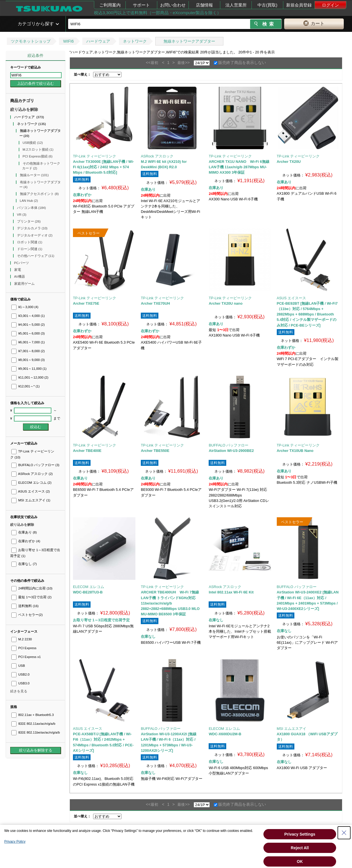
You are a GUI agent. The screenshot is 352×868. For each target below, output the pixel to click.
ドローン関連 (30, 249)
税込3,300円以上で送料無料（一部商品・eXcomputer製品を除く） (158, 13)
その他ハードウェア (36, 256)
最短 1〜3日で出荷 (32, 597)
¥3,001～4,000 (28, 316)
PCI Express (24, 648)
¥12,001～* (26, 386)
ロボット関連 (30, 242)
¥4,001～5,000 (28, 325)
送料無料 (25, 606)
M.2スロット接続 (38, 149)
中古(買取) (267, 5)
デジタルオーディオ (35, 235)
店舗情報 (204, 5)
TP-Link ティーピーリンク (95, 156)
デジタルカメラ (32, 228)
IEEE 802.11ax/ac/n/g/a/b (33, 724)
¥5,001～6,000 (28, 333)
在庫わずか (26, 541)
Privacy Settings (300, 834)
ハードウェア (98, 41)
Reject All (300, 848)
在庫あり (24, 532)
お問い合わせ (173, 5)
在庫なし (24, 564)
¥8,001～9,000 (28, 360)
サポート (141, 5)
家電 (18, 270)
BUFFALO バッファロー (35, 465)
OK (300, 861)
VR (22, 215)
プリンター (29, 221)
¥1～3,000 (25, 307)
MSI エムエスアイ (31, 500)
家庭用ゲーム (25, 284)
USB (18, 666)
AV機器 (20, 277)
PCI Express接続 (38, 156)
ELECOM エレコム (31, 483)
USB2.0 (20, 674)
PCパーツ (22, 263)
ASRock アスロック (32, 474)
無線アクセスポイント (39, 194)
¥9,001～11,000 (29, 369)
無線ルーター (34, 175)
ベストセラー (27, 615)
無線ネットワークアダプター (189, 41)
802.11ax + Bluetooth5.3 (33, 715)
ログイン (330, 5)
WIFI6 (68, 41)
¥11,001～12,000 (30, 377)
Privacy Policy (15, 842)
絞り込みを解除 (24, 109)
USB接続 (33, 143)
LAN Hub (29, 201)
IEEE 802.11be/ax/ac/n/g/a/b (36, 732)
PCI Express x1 (26, 657)
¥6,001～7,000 (28, 342)
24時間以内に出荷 (32, 588)
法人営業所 (236, 5)
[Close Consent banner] (344, 833)
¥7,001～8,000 (28, 351)
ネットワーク (135, 41)
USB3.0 (20, 683)
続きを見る (19, 691)
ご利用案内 (110, 5)
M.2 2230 (22, 639)
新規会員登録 (299, 5)
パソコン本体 (32, 208)
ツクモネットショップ (31, 41)
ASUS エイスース (31, 491)
